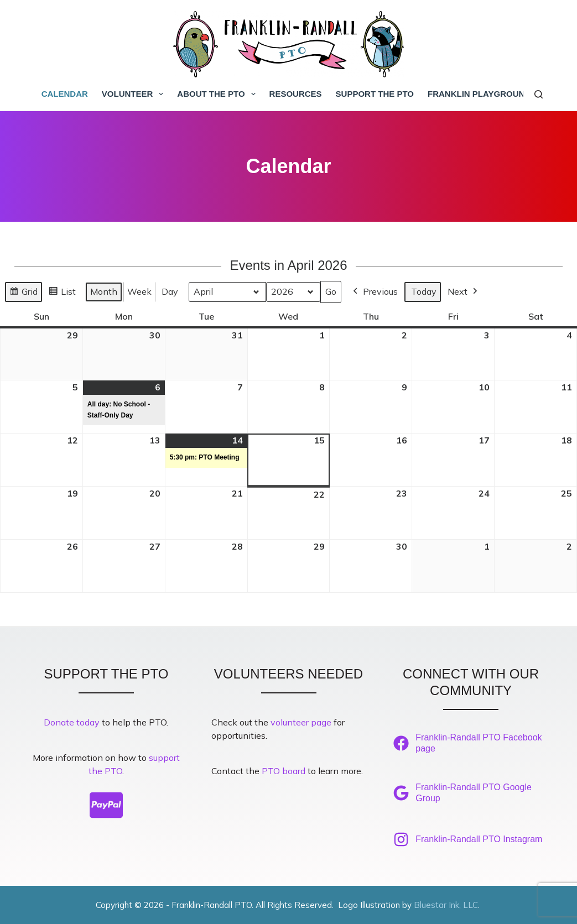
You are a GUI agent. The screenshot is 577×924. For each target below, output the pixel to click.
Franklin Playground (479, 94)
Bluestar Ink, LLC (446, 905)
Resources (296, 94)
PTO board (284, 771)
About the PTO (218, 94)
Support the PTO (375, 94)
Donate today (72, 722)
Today (424, 291)
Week (139, 291)
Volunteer (135, 94)
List (62, 293)
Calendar (65, 94)
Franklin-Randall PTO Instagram (479, 839)
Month (104, 291)
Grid (23, 293)
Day (170, 291)
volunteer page (301, 722)
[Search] (539, 94)
